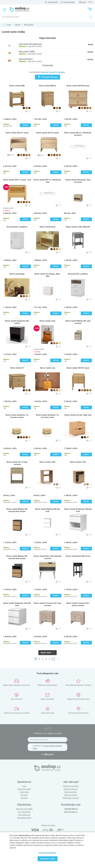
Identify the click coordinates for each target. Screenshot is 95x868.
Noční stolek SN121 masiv (17, 133)
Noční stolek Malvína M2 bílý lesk (47, 510)
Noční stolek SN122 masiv (47, 133)
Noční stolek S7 (17, 368)
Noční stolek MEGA (47, 86)
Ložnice (17, 25)
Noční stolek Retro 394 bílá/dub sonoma (47, 557)
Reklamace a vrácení (71, 798)
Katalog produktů (24, 789)
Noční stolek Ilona (47, 227)
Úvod (9, 25)
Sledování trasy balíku (24, 809)
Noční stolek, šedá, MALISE (78, 227)
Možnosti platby (71, 792)
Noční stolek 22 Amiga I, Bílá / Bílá (47, 275)
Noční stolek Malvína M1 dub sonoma (78, 322)
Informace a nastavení (47, 853)
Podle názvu (61, 72)
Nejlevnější (45, 72)
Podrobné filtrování (48, 77)
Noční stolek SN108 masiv (78, 86)
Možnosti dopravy (71, 789)
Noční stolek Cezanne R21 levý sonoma (47, 604)
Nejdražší (52, 72)
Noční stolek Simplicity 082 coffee (17, 322)
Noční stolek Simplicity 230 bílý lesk (17, 604)
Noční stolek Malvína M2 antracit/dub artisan (17, 510)
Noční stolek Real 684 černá (78, 556)
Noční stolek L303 (47, 462)
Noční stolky (29, 25)
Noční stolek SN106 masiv (78, 368)
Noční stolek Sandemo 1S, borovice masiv (17, 416)
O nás (24, 786)
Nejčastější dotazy (24, 818)
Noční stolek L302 (78, 462)
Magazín (24, 798)
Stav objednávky (24, 812)
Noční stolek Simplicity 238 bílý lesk (78, 510)
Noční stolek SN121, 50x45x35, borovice (78, 134)
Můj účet (82, 2)
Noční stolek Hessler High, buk (78, 415)
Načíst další (47, 653)
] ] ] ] (90, 2)
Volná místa (24, 792)
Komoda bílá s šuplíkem (17, 227)
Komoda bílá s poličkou (78, 274)
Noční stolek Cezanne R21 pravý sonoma (78, 604)
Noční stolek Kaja (17, 274)
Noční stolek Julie (47, 321)
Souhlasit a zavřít (48, 859)
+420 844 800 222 (71, 809)
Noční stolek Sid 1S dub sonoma (17, 463)
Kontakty (24, 795)
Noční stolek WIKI (17, 86)
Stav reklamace (24, 815)
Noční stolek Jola (47, 368)
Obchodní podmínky (71, 786)
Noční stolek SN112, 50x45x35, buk (47, 181)
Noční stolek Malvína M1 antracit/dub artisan (17, 557)
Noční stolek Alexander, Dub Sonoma (78, 181)
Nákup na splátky (71, 795)
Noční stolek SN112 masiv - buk (17, 180)
